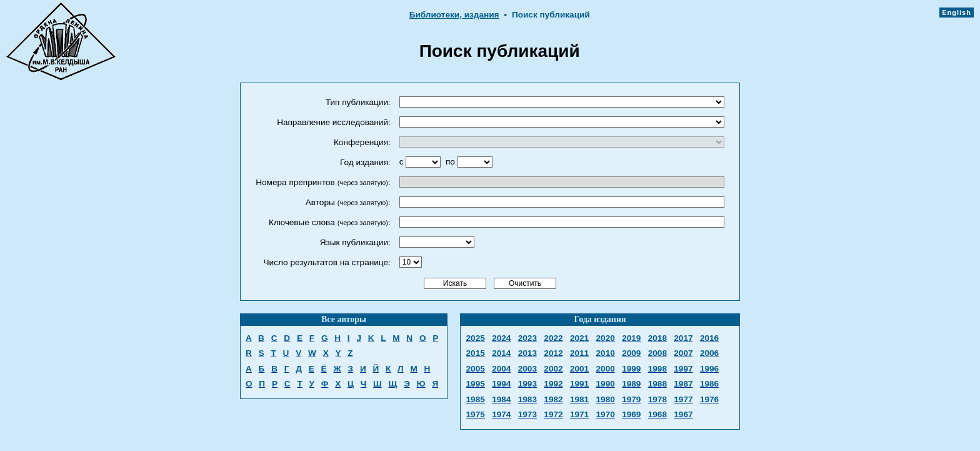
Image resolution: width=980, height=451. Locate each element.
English (957, 13)
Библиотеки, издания (454, 15)
